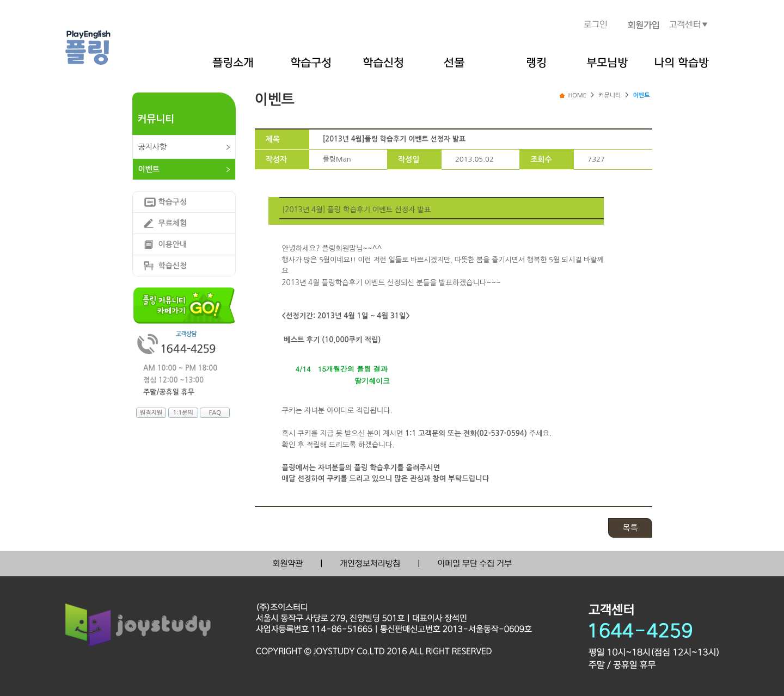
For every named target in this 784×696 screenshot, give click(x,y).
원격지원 (151, 413)
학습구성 (173, 202)
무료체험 (173, 223)
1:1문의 (183, 413)
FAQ (215, 413)
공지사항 (153, 147)
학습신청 (173, 266)
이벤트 (149, 169)
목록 (630, 528)
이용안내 (173, 244)
